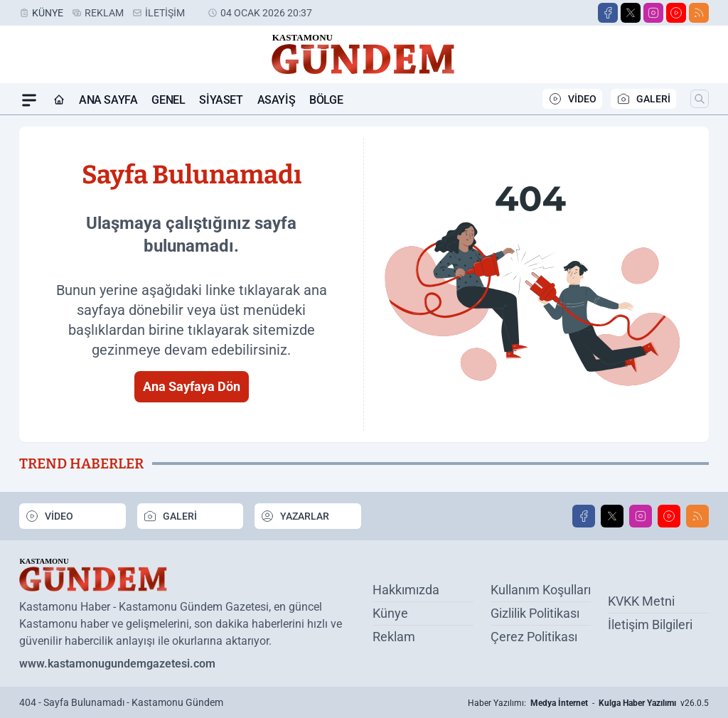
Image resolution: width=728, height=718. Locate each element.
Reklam (104, 13)
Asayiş (277, 100)
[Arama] (700, 99)
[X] (631, 13)
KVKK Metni (641, 601)
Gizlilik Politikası (535, 613)
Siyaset (221, 100)
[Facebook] (608, 13)
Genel (168, 100)
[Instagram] (653, 13)
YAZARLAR (295, 516)
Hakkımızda (406, 590)
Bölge (326, 100)
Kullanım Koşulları (541, 590)
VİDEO (572, 99)
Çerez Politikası (534, 637)
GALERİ (643, 99)
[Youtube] (676, 13)
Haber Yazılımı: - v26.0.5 (588, 703)
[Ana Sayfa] (59, 100)
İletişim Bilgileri (650, 625)
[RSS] (699, 13)
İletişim (165, 13)
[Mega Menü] (29, 100)
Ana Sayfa (108, 100)
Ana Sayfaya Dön (192, 386)
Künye (48, 13)
